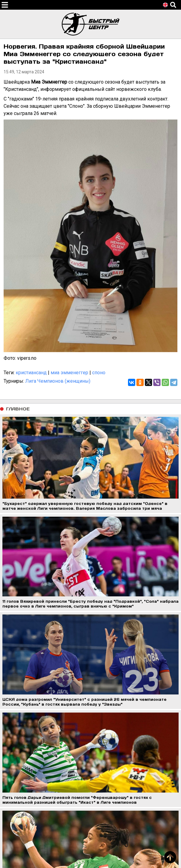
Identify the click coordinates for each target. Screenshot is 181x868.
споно (99, 373)
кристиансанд (31, 373)
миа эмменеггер (69, 373)
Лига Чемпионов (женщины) (58, 381)
